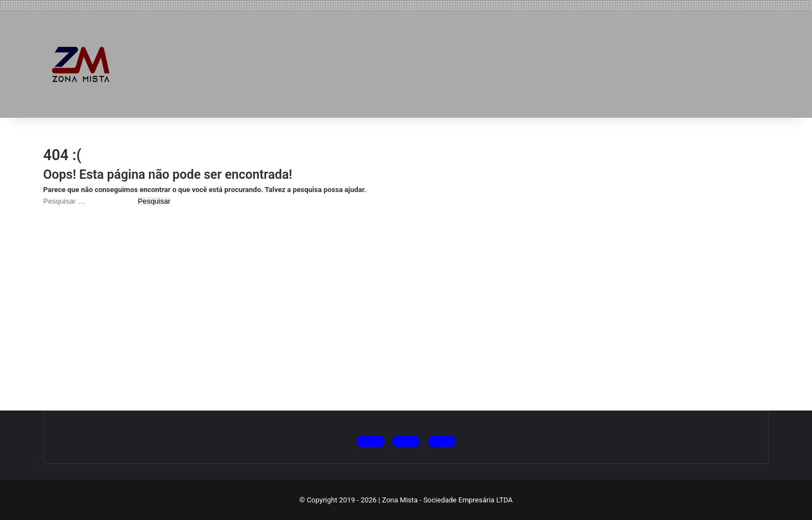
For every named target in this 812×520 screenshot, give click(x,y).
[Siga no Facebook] (442, 441)
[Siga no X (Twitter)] (371, 441)
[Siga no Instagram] (406, 441)
